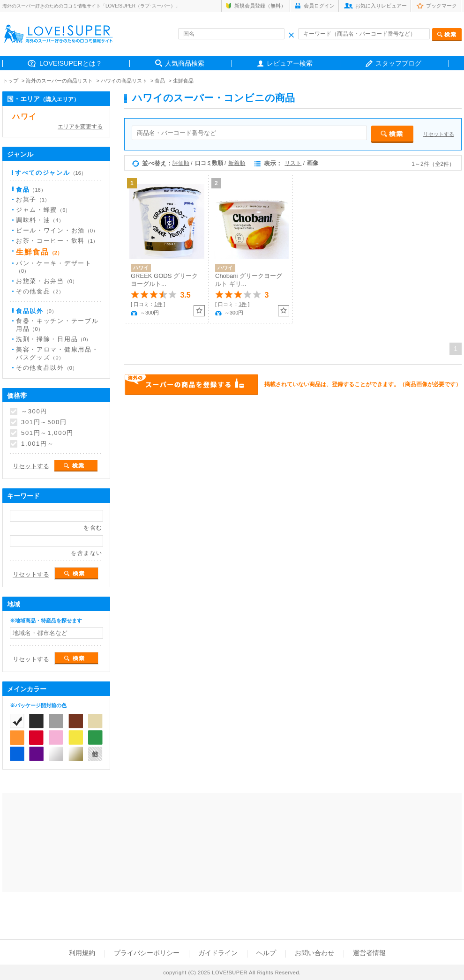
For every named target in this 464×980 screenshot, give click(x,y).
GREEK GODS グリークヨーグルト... (164, 280)
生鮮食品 (183, 81)
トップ (11, 81)
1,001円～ (37, 444)
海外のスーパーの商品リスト (59, 81)
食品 (160, 81)
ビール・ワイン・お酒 (57, 230)
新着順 (237, 163)
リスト (293, 163)
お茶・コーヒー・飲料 (57, 241)
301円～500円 (44, 422)
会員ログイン (319, 6)
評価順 (181, 163)
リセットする (439, 134)
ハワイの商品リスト (124, 81)
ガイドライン (218, 953)
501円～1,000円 (47, 433)
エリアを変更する (80, 127)
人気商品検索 (185, 63)
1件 (158, 304)
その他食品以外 (47, 368)
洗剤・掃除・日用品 (53, 339)
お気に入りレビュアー (381, 6)
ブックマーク (442, 6)
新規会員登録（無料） (260, 6)
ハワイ (25, 116)
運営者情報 (369, 953)
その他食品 (40, 291)
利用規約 (82, 953)
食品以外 (36, 311)
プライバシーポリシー (147, 953)
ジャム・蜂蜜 (43, 210)
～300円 (34, 411)
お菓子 (33, 199)
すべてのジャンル (51, 173)
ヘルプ (266, 953)
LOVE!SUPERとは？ (71, 63)
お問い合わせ (314, 953)
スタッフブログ (398, 63)
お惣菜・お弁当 (47, 281)
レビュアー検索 (290, 63)
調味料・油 (40, 220)
